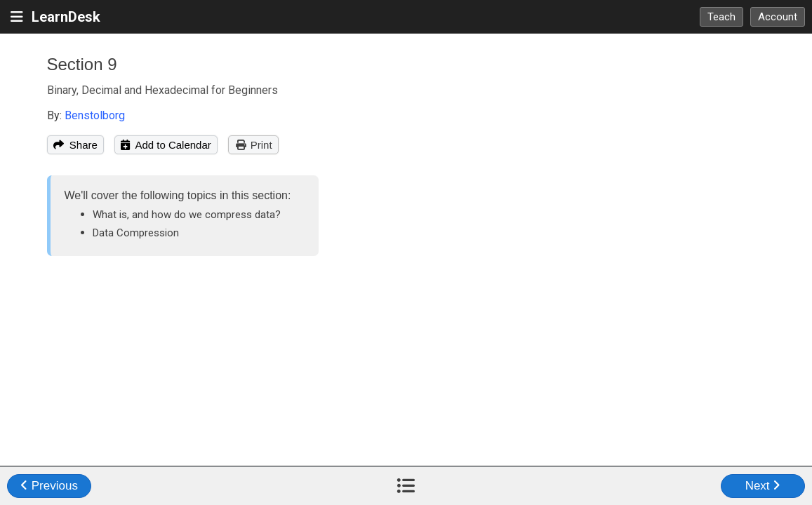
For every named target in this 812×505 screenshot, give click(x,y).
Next (763, 486)
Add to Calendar (166, 145)
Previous (49, 486)
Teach (721, 17)
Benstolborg (95, 115)
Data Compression (136, 233)
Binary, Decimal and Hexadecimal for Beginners (162, 90)
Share (75, 145)
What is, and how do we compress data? (187, 215)
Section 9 (82, 64)
